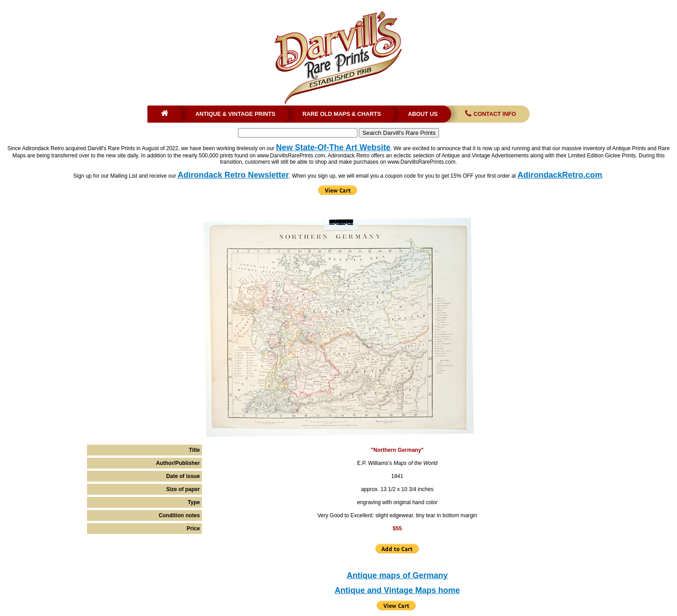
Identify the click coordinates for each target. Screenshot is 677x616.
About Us (423, 114)
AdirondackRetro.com (560, 175)
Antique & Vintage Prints (235, 114)
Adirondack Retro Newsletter (233, 175)
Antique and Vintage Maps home (397, 590)
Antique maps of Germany (397, 575)
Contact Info (490, 114)
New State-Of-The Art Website (333, 147)
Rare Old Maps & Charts (342, 114)
